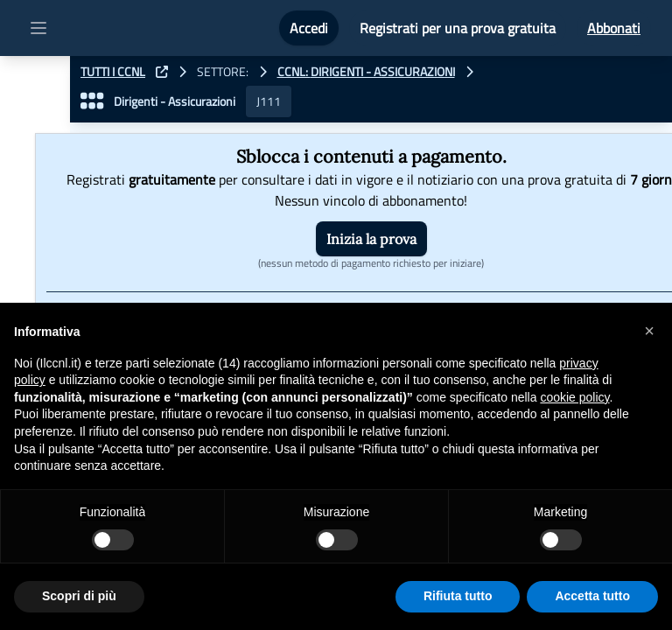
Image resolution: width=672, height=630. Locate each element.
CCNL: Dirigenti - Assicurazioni (366, 72)
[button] (649, 331)
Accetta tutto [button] (592, 596)
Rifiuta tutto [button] (458, 596)
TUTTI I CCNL (113, 72)
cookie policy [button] (574, 397)
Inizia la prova (371, 239)
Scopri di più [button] (79, 596)
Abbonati (614, 28)
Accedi (309, 28)
